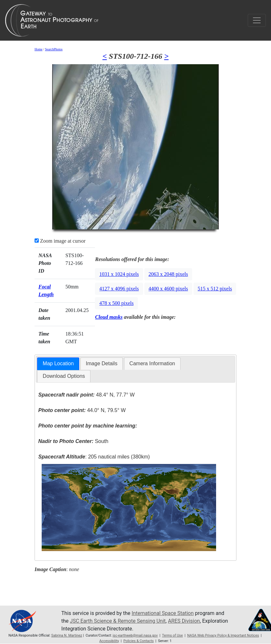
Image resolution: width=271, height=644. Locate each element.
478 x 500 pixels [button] (116, 303)
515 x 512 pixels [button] (215, 289)
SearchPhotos (54, 49)
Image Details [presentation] (102, 363)
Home (38, 49)
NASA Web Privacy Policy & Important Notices (223, 635)
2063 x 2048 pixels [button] (168, 274)
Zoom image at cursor (60, 241)
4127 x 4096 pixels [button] (119, 289)
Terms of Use (172, 635)
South (73, 441)
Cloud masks (109, 317)
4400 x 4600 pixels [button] (168, 289)
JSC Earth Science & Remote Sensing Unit (118, 621)
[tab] (58, 364)
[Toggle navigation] (257, 20)
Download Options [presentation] (64, 376)
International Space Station (163, 613)
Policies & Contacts (139, 641)
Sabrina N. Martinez (67, 635)
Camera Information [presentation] (152, 363)
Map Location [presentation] (58, 363)
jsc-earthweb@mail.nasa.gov (135, 635)
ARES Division (184, 621)
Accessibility (109, 641)
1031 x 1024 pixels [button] (119, 274)
